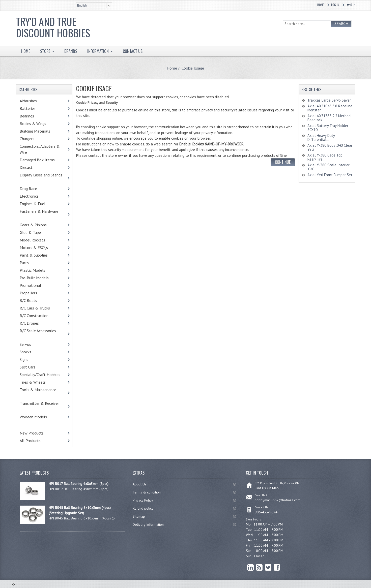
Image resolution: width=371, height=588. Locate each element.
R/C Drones (35, 323)
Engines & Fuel (40, 204)
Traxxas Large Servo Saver (329, 100)
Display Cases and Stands (43, 178)
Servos (33, 344)
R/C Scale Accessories (40, 334)
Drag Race (36, 189)
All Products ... (32, 441)
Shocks (33, 352)
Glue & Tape (37, 232)
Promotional (37, 285)
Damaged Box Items (43, 160)
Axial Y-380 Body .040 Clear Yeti (330, 147)
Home (321, 5)
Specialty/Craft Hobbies (40, 375)
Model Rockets (32, 240)
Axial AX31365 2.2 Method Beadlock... (329, 118)
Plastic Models (40, 270)
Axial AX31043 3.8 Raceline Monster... (330, 108)
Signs (24, 359)
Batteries (34, 108)
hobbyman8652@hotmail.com (278, 500)
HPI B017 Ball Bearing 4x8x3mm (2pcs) (79, 484)
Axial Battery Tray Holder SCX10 (328, 128)
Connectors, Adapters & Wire (40, 149)
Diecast (33, 167)
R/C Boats (35, 300)
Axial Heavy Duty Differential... (321, 137)
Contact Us (133, 51)
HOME (26, 51)
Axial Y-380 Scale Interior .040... (329, 167)
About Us (139, 484)
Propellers (28, 293)
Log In (335, 5)
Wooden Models (40, 417)
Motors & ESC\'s (41, 247)
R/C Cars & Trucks (42, 308)
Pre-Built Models (34, 278)
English (82, 6)
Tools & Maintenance (40, 393)
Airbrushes (34, 101)
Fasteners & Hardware (41, 214)
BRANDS (71, 51)
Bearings (35, 116)
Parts (33, 263)
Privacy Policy (143, 500)
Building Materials (40, 131)
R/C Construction (34, 316)
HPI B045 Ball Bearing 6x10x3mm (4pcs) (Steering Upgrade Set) (80, 510)
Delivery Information (148, 524)
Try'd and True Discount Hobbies (53, 27)
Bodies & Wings (41, 123)
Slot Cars (27, 367)
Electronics (36, 196)
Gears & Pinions (41, 225)
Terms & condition (147, 492)
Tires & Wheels (40, 382)
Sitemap (139, 516)
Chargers (34, 139)
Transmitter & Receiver (42, 406)
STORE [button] (46, 51)
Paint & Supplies (41, 255)
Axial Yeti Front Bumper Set (330, 175)
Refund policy (143, 508)
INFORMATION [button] (98, 51)
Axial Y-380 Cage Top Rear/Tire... (325, 157)
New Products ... (34, 433)
